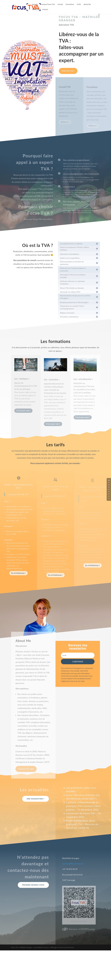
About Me (87, 4)
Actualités (36, 10)
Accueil (35, 4)
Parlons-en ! (68, 71)
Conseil (60, 4)
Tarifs (79, 4)
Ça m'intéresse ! (18, 573)
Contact (45, 10)
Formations (70, 4)
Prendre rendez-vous (33, 885)
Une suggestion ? (36, 799)
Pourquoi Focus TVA (47, 4)
